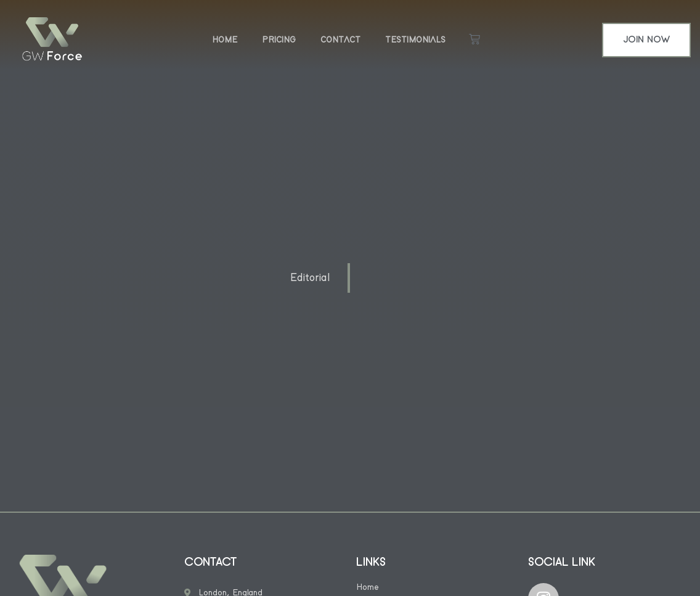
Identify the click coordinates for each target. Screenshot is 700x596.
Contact (340, 40)
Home (225, 40)
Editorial (310, 278)
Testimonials (415, 40)
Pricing (279, 40)
